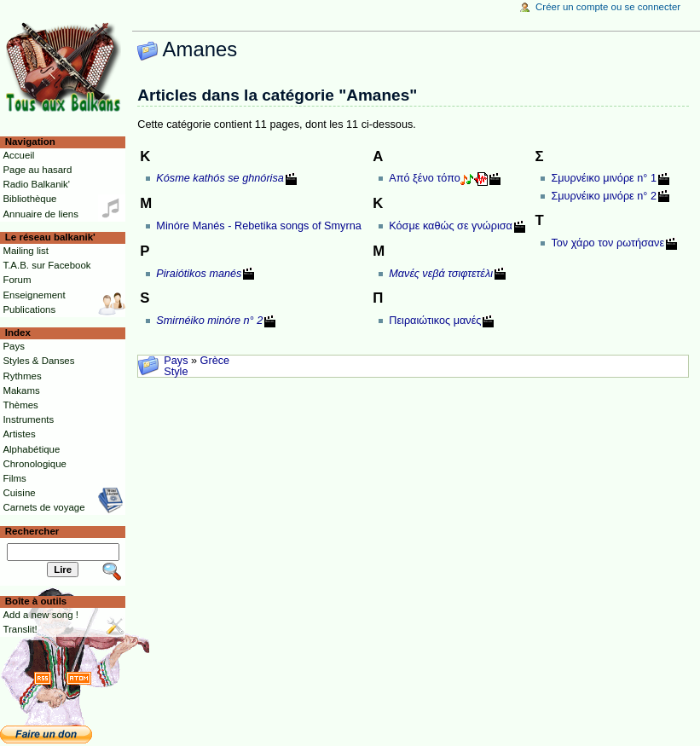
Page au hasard (37, 170)
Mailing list (25, 251)
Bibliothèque (29, 199)
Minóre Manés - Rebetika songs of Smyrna (258, 226)
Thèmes (20, 405)
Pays (176, 361)
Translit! (20, 629)
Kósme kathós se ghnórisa (220, 178)
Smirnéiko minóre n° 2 (209, 321)
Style (176, 372)
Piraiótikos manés (199, 274)
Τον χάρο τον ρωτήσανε (607, 243)
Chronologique (35, 464)
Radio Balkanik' (36, 184)
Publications (29, 309)
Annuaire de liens (40, 214)
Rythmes (22, 376)
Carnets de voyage (43, 507)
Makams (21, 390)
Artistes (19, 434)
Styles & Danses (38, 361)
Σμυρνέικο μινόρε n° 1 (604, 178)
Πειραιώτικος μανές (435, 321)
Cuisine (19, 493)
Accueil (18, 155)
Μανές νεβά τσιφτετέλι (441, 274)
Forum (17, 280)
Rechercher (32, 531)
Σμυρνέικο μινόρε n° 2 (604, 196)
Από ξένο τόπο (425, 178)
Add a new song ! (40, 615)
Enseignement (34, 295)
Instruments (28, 419)
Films (14, 478)
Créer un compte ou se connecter (608, 7)
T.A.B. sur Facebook (46, 265)
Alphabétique (31, 449)
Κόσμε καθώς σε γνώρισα (451, 226)
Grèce (215, 361)
